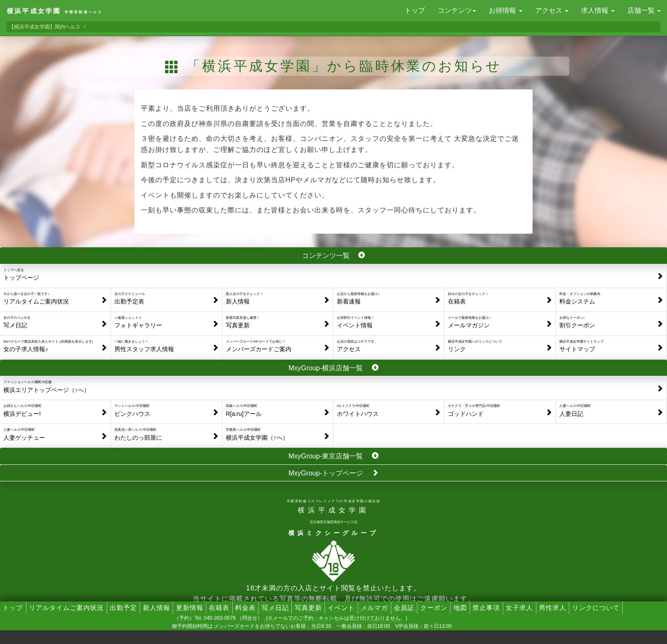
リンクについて (596, 608)
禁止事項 (486, 608)
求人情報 (598, 10)
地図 (460, 608)
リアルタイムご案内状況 (66, 608)
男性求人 (553, 608)
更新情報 (190, 608)
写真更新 (308, 608)
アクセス (552, 10)
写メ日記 (275, 608)
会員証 (404, 608)
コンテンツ (457, 10)
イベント (341, 608)
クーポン (434, 608)
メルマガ (374, 608)
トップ (415, 10)
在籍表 (219, 608)
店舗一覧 (644, 10)
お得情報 (505, 10)
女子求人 (519, 608)
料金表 (245, 608)
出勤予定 (123, 608)
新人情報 (157, 608)
